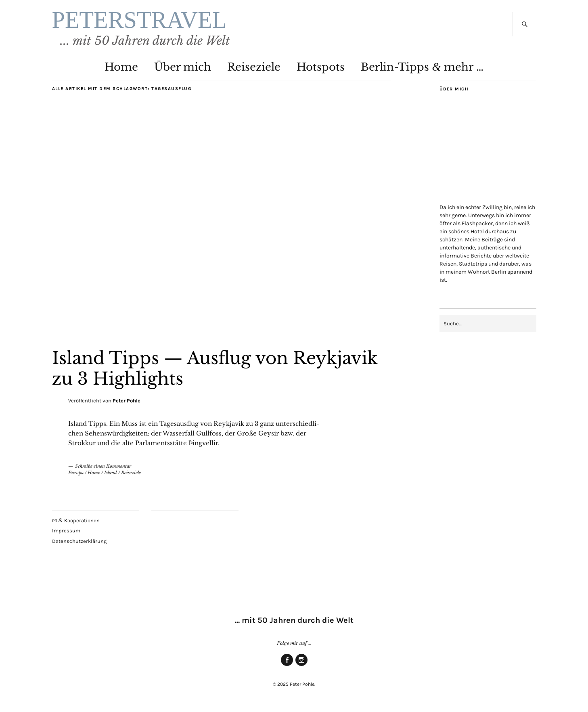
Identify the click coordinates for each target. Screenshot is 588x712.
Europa (76, 473)
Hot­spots (321, 67)
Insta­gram (301, 666)
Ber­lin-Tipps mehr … (422, 67)
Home (121, 67)
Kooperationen (76, 520)
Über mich (183, 67)
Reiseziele (131, 473)
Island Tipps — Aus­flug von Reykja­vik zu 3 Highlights (215, 368)
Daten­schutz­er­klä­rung (79, 541)
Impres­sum (66, 531)
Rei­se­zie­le (254, 67)
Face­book (287, 666)
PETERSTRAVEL (139, 20)
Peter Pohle (127, 401)
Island (111, 473)
